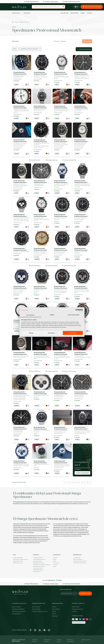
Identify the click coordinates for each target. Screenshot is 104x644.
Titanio (55, 566)
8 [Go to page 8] (88, 482)
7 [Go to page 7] (85, 482)
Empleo (54, 611)
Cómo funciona (64, 13)
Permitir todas (73, 333)
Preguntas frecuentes (78, 609)
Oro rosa (55, 565)
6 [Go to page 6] (82, 482)
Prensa (54, 614)
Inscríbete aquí (85, 594)
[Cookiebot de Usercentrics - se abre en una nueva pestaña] (77, 310)
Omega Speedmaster (18, 558)
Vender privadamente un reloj (40, 611)
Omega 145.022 (77, 558)
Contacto (90, 13)
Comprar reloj (17, 13)
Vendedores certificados (18, 609)
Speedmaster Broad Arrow (39, 559)
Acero (55, 561)
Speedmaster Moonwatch (24, 22)
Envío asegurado (16, 614)
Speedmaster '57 (37, 572)
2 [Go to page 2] (70, 482)
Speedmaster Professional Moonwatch (42, 565)
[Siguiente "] (91, 482)
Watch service (76, 607)
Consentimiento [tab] (30, 315)
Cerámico (55, 558)
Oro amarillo (56, 563)
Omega (16, 22)
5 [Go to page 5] (79, 482)
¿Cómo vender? (36, 607)
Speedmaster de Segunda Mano (20, 559)
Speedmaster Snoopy (18, 563)
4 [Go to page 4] (76, 482)
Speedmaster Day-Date (38, 563)
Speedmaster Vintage (18, 561)
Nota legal (55, 616)
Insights (83, 13)
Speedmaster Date (37, 561)
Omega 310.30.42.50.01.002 (80, 561)
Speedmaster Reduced (38, 570)
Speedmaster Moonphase (39, 566)
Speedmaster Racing (38, 568)
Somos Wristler (75, 13)
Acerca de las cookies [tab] (74, 315)
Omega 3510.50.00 (78, 559)
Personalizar (52, 333)
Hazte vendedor (36, 609)
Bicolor (55, 559)
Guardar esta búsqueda (84, 49)
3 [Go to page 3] (73, 482)
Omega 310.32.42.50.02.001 (80, 563)
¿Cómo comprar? (16, 607)
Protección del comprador (19, 611)
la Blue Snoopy (41, 537)
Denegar (31, 333)
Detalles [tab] (52, 315)
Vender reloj (27, 13)
